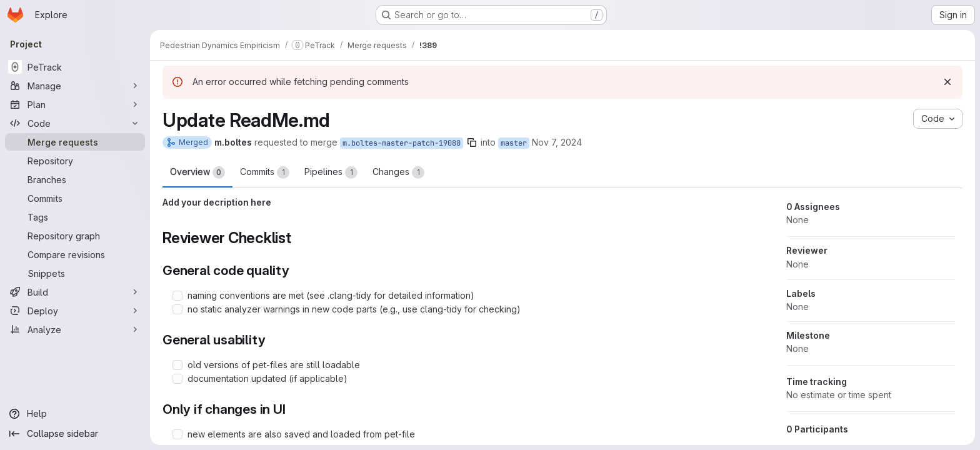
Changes (398, 172)
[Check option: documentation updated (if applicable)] (177, 379)
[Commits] (75, 198)
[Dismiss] (947, 82)
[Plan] (75, 104)
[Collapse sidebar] (75, 434)
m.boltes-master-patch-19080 (402, 143)
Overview (197, 172)
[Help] (75, 414)
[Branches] (75, 179)
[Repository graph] (75, 236)
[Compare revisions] (75, 254)
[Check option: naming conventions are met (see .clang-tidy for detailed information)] (177, 296)
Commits (265, 172)
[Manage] (75, 86)
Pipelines (331, 172)
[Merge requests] (75, 142)
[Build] (75, 292)
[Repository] (75, 161)
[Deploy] (75, 311)
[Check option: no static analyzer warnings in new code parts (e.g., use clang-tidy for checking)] (177, 309)
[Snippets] (75, 273)
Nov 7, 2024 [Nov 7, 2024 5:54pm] (557, 142)
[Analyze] (75, 329)
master (514, 143)
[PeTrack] (75, 67)
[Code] (75, 123)
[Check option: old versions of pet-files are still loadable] (177, 365)
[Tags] (75, 217)
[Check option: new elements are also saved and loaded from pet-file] (177, 434)
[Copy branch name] (472, 142)
